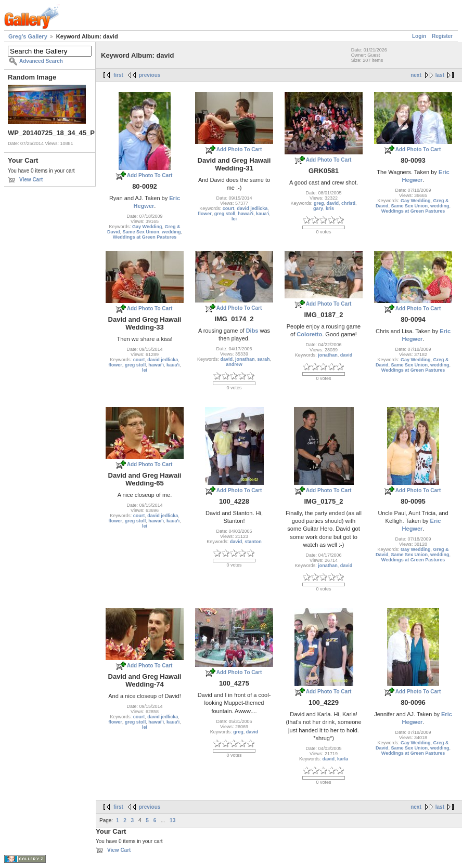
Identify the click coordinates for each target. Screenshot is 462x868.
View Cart (31, 180)
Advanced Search (41, 61)
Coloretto (309, 334)
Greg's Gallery (28, 36)
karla (343, 759)
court (229, 208)
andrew (234, 364)
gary (318, 208)
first (118, 75)
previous (150, 75)
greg (319, 203)
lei (234, 219)
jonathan (245, 359)
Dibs (252, 331)
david (333, 203)
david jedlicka (252, 208)
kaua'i (262, 214)
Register (442, 36)
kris (330, 208)
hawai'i (246, 214)
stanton (253, 542)
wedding (171, 232)
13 (172, 820)
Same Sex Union (141, 232)
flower (205, 214)
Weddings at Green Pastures (145, 237)
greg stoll (225, 214)
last (440, 75)
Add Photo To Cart (150, 175)
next (416, 75)
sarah (264, 359)
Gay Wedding (147, 227)
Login (419, 36)
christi (348, 203)
